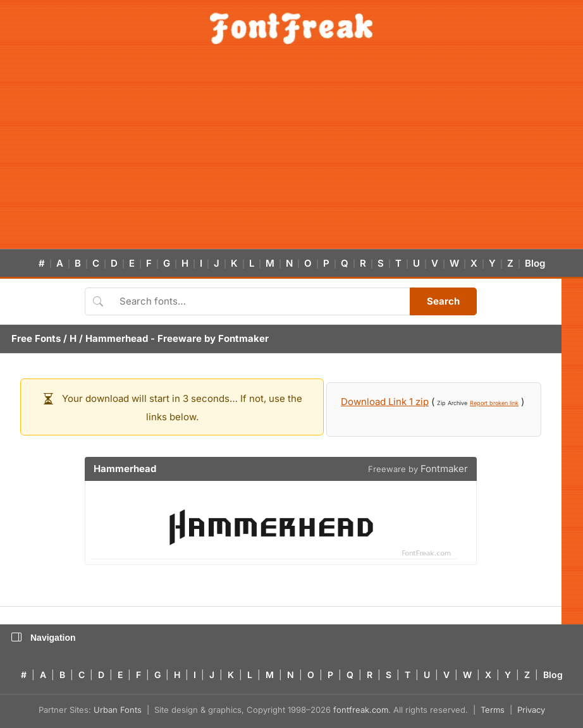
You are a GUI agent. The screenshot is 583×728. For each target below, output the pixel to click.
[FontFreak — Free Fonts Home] (291, 28)
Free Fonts (36, 338)
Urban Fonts (118, 710)
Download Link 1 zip (385, 402)
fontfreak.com (361, 710)
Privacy (531, 710)
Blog (535, 263)
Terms (493, 710)
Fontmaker (243, 338)
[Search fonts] (260, 301)
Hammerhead (117, 338)
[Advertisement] (291, 154)
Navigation (44, 638)
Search (443, 301)
